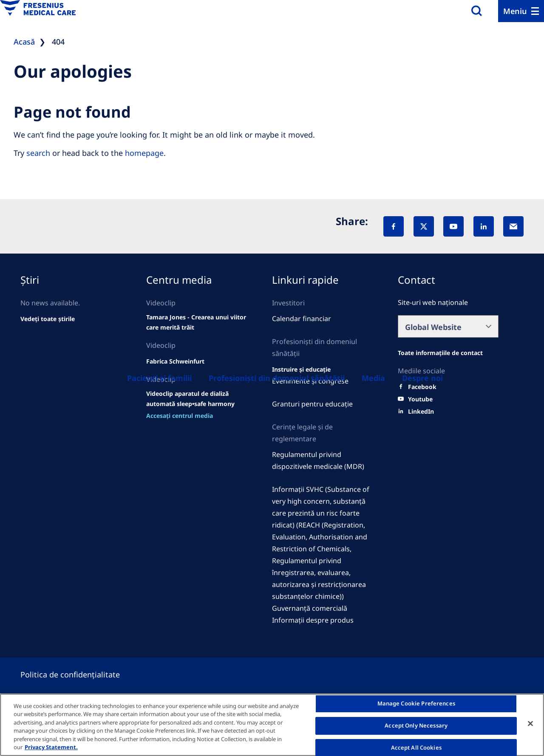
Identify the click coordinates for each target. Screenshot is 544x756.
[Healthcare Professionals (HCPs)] (277, 378)
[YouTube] (453, 226)
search (38, 153)
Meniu (515, 11)
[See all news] (48, 319)
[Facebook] (394, 226)
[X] (424, 226)
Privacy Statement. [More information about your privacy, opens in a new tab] (51, 747)
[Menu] (521, 11)
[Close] (530, 724)
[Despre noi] (422, 378)
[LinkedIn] (484, 226)
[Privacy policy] (80, 674)
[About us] (373, 378)
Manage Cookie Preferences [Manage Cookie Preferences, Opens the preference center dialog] (416, 704)
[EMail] (513, 226)
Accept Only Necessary (416, 725)
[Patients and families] (159, 378)
